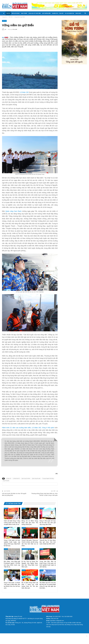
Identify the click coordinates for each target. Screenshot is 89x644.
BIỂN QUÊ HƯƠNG (16, 13)
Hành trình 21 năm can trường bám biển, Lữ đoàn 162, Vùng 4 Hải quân (28, 430)
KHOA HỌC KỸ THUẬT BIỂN (35, 13)
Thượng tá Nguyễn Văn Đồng (48, 481)
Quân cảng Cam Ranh (13, 214)
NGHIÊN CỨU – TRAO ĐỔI (58, 13)
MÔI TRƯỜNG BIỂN (46, 13)
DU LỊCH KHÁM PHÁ (69, 13)
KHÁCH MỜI (78, 13)
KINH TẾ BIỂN (24, 13)
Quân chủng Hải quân (36, 481)
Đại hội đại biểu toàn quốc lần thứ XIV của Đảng (28, 554)
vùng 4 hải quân (6, 483)
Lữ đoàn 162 (24, 95)
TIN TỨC (8, 13)
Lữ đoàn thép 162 (16, 481)
